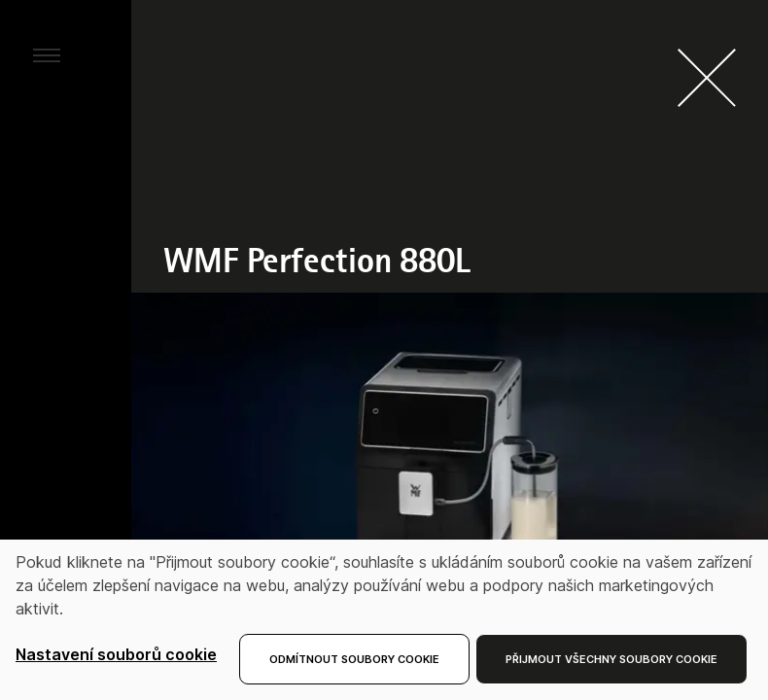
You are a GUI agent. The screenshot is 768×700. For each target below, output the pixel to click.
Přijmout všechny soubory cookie (611, 659)
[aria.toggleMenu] (47, 54)
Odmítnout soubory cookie (354, 659)
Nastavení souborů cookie (116, 654)
